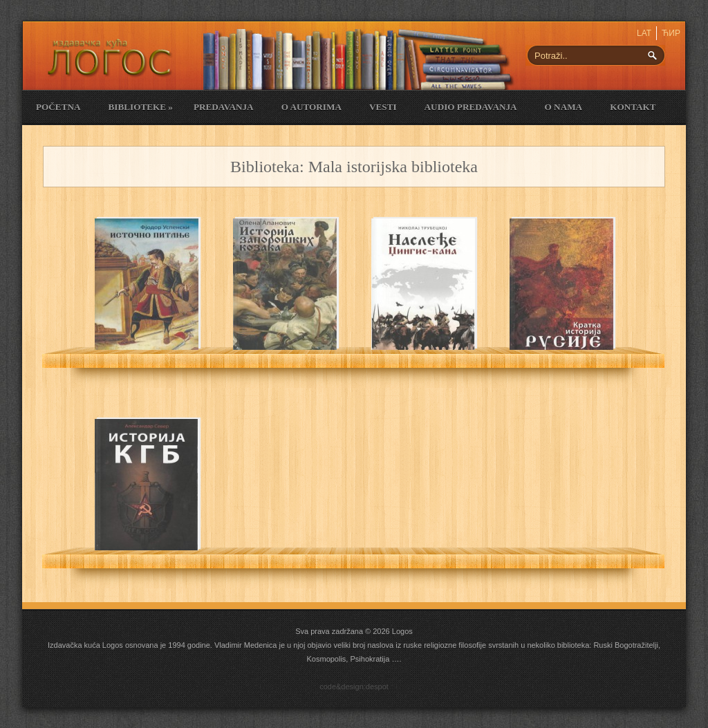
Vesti (383, 107)
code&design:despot (354, 687)
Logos (402, 631)
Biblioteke (140, 107)
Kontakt (633, 107)
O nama (564, 107)
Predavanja (224, 107)
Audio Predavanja (471, 107)
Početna (58, 107)
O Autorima (311, 107)
